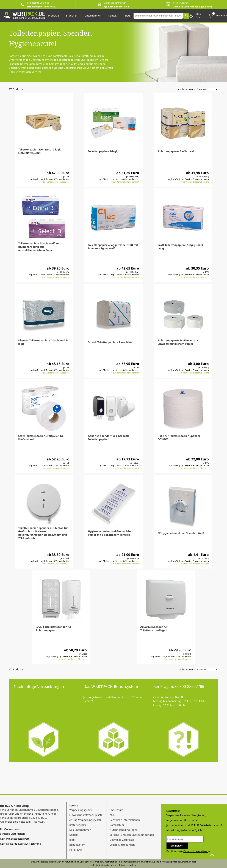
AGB (112, 815)
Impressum (116, 810)
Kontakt (74, 835)
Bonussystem (77, 845)
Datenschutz (117, 825)
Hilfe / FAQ (76, 850)
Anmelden (177, 846)
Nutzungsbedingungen (124, 830)
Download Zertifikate (122, 840)
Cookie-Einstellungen (122, 845)
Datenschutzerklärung (197, 851)
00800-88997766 (190, 686)
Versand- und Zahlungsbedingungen (132, 835)
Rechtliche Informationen (125, 820)
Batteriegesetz (78, 825)
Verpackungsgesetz (81, 810)
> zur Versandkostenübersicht (56, 182)
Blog (72, 840)
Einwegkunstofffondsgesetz (86, 815)
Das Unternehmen (80, 830)
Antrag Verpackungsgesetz (85, 820)
